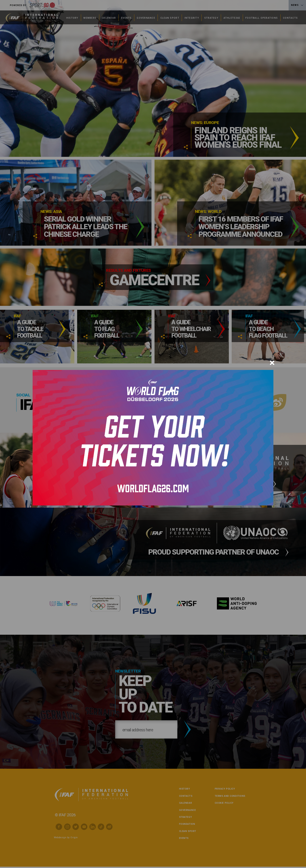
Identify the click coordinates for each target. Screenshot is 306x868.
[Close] (272, 363)
